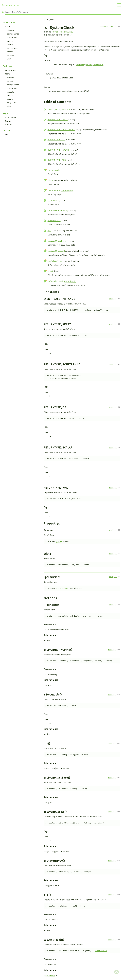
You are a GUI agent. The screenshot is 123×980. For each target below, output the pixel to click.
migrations (12, 48)
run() (50, 231)
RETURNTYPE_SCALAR (58, 150)
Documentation (11, 5)
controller (12, 37)
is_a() (50, 271)
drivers (10, 41)
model (10, 52)
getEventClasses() (56, 251)
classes (10, 30)
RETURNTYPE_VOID (57, 160)
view (9, 59)
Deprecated (10, 118)
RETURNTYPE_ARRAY (58, 120)
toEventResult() (55, 281)
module (11, 55)
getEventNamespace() (58, 210)
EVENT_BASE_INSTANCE (59, 109)
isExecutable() (54, 221)
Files (7, 134)
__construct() (54, 200)
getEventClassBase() (57, 241)
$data (50, 180)
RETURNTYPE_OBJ (56, 140)
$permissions (54, 190)
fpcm (7, 26)
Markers (9, 125)
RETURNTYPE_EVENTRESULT (61, 130)
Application (10, 70)
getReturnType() (55, 261)
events (10, 44)
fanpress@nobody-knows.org (90, 65)
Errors (8, 121)
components (13, 34)
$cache (51, 170)
